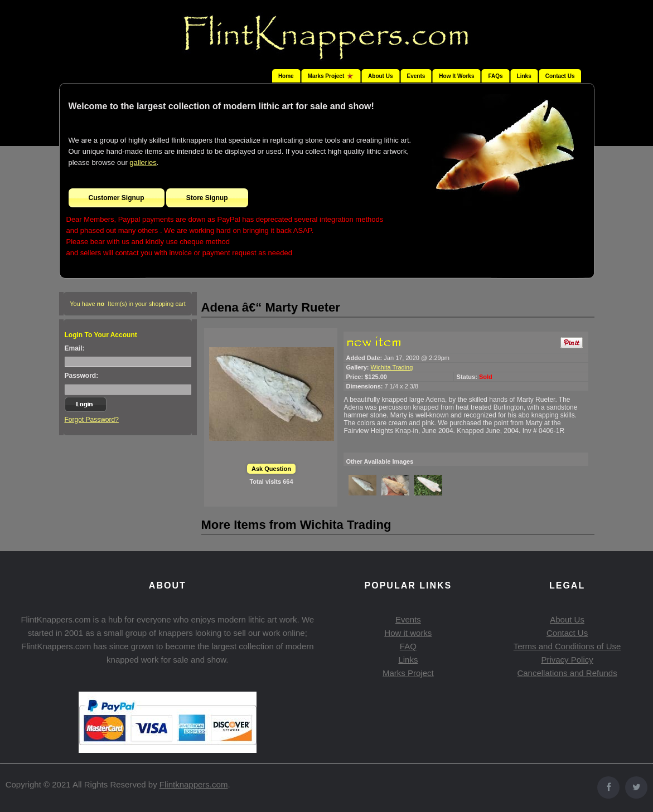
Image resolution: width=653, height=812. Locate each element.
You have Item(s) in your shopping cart (128, 304)
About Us (380, 76)
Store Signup (207, 198)
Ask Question (271, 469)
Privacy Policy (567, 660)
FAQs (495, 76)
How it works (408, 633)
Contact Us (560, 76)
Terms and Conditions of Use (567, 646)
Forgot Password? (92, 420)
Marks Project (408, 673)
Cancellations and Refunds (567, 673)
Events (416, 76)
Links (524, 76)
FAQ (408, 646)
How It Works (456, 76)
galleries (143, 162)
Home (286, 76)
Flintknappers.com (194, 784)
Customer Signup (117, 198)
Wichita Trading (392, 367)
